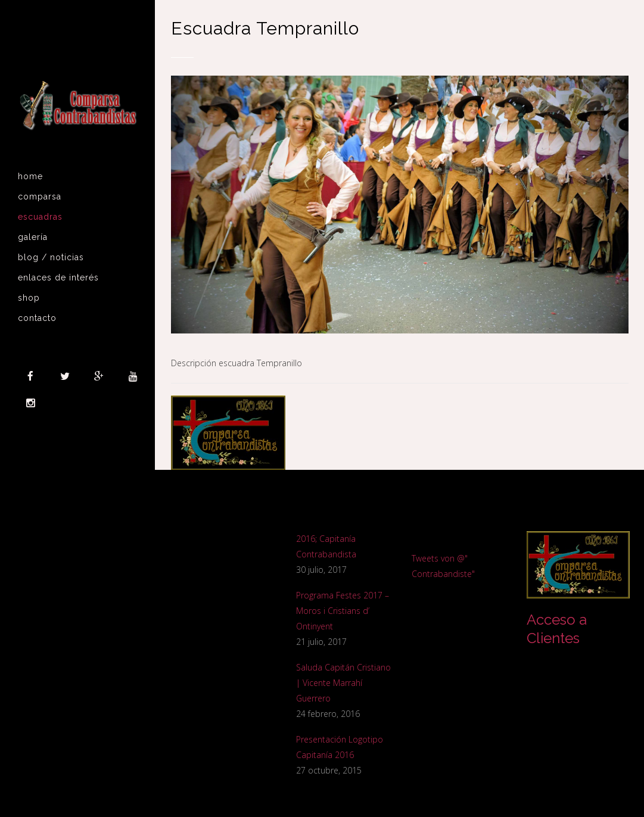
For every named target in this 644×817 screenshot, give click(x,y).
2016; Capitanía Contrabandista (326, 546)
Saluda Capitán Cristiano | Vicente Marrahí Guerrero (343, 683)
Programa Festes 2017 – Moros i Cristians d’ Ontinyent (343, 611)
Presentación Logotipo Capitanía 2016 (340, 747)
